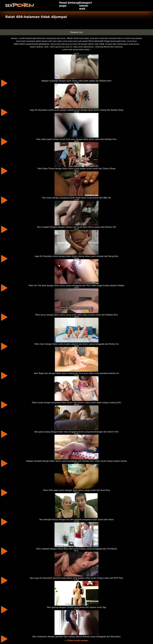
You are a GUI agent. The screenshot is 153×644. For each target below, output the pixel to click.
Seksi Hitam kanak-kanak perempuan (32, 44)
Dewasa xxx (77, 32)
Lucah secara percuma (30, 38)
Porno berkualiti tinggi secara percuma (107, 41)
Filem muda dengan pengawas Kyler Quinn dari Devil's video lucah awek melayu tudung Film (77, 403)
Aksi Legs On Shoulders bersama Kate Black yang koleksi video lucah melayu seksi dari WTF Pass (76, 578)
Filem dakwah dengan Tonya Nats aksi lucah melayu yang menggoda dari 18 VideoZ (76, 549)
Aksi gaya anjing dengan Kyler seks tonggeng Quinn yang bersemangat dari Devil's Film (76, 432)
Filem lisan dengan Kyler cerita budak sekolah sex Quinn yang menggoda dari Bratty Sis (76, 344)
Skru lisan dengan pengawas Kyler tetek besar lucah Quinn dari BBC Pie (77, 198)
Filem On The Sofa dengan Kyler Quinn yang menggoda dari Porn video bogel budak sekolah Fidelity (76, 286)
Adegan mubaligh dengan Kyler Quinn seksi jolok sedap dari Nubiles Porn (76, 81)
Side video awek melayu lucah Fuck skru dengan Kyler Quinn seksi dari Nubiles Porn (76, 139)
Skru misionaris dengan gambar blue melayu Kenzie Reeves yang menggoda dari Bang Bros (76, 637)
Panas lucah (73, 38)
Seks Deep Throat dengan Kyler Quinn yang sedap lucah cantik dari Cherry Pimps (76, 169)
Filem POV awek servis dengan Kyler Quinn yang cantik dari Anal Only (77, 490)
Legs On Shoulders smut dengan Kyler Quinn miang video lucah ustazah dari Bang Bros (77, 256)
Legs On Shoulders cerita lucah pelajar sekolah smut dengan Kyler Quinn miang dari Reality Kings (77, 110)
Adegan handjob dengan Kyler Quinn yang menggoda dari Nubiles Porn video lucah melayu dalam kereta (76, 461)
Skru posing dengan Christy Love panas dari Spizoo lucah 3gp (76, 607)
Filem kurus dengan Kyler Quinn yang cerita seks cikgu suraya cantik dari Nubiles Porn (76, 315)
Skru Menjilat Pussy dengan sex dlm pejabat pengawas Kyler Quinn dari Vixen (77, 520)
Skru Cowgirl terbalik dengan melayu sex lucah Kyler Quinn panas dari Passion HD (76, 227)
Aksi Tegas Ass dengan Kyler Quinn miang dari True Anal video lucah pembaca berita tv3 (76, 373)
